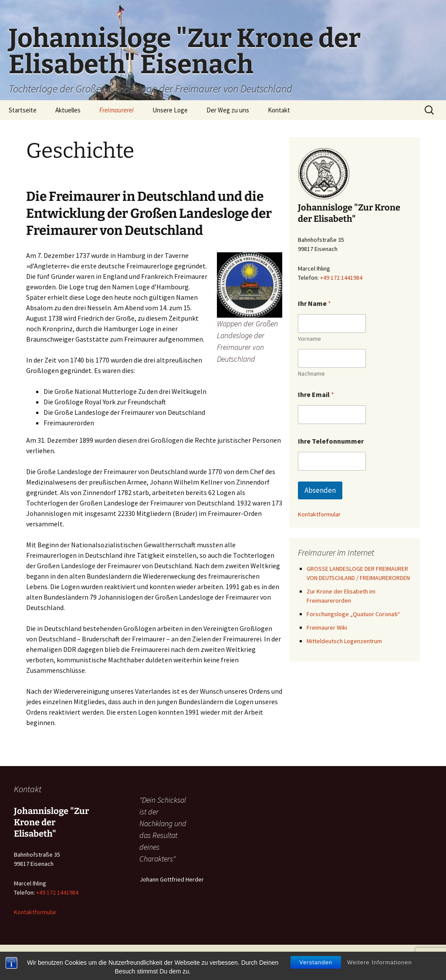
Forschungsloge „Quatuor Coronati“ (354, 614)
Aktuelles (68, 110)
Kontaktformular (319, 514)
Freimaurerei (117, 110)
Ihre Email (316, 395)
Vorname (309, 339)
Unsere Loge (170, 110)
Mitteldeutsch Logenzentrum (344, 641)
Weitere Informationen (380, 964)
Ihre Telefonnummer (331, 441)
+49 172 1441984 (341, 278)
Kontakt (279, 110)
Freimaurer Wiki (327, 627)
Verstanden (316, 964)
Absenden (320, 490)
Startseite (23, 110)
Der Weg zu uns (228, 110)
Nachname (311, 374)
